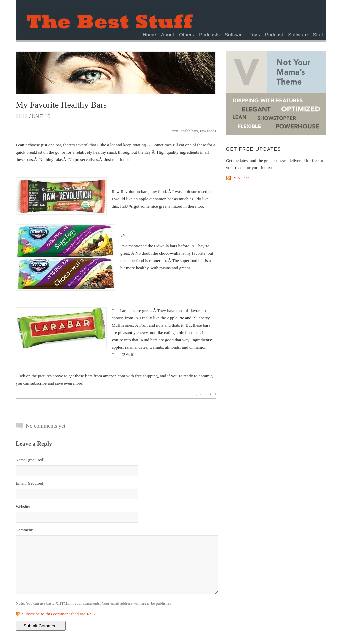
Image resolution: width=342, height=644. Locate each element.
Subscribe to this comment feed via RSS (58, 614)
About (167, 35)
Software (235, 35)
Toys (255, 35)
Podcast (274, 35)
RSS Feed (241, 178)
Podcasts (209, 35)
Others (187, 35)
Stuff (318, 35)
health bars (189, 131)
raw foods (208, 131)
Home (149, 35)
